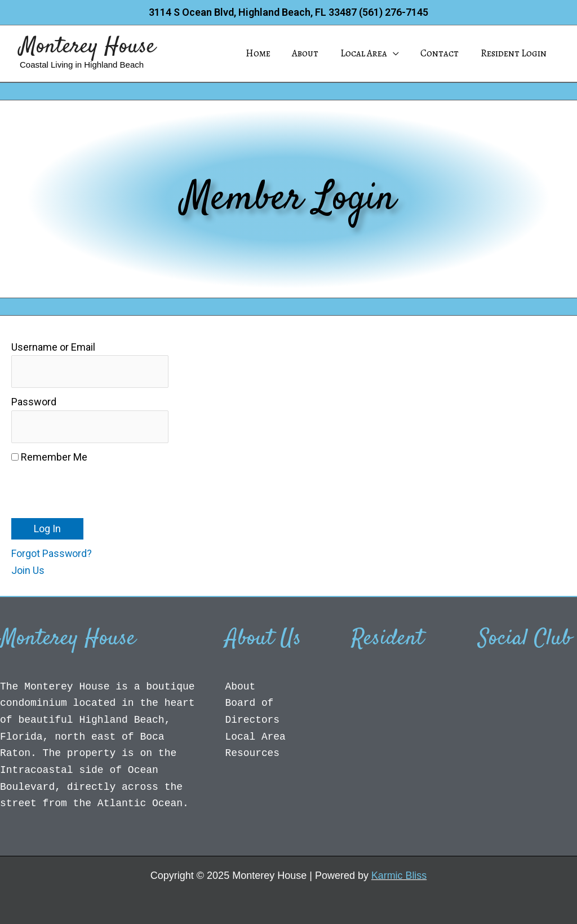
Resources (253, 754)
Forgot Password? (52, 554)
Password (34, 402)
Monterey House (88, 47)
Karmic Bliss (399, 876)
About (241, 687)
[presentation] (97, 488)
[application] (399, 54)
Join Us (28, 571)
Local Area (256, 737)
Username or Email (53, 347)
